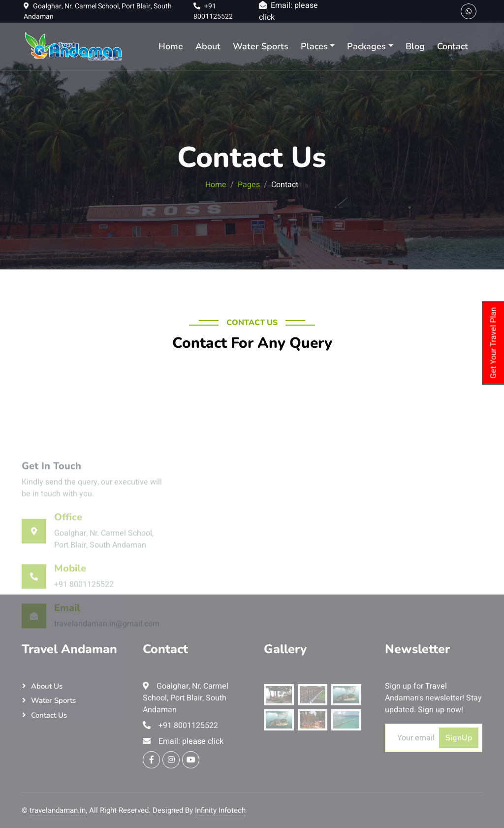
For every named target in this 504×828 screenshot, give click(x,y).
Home (171, 46)
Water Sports (261, 46)
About (208, 46)
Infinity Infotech (220, 810)
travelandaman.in (58, 810)
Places (314, 46)
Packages (366, 46)
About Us (47, 686)
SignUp (459, 738)
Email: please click (183, 741)
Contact (453, 46)
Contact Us (49, 715)
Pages (249, 185)
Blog (415, 46)
